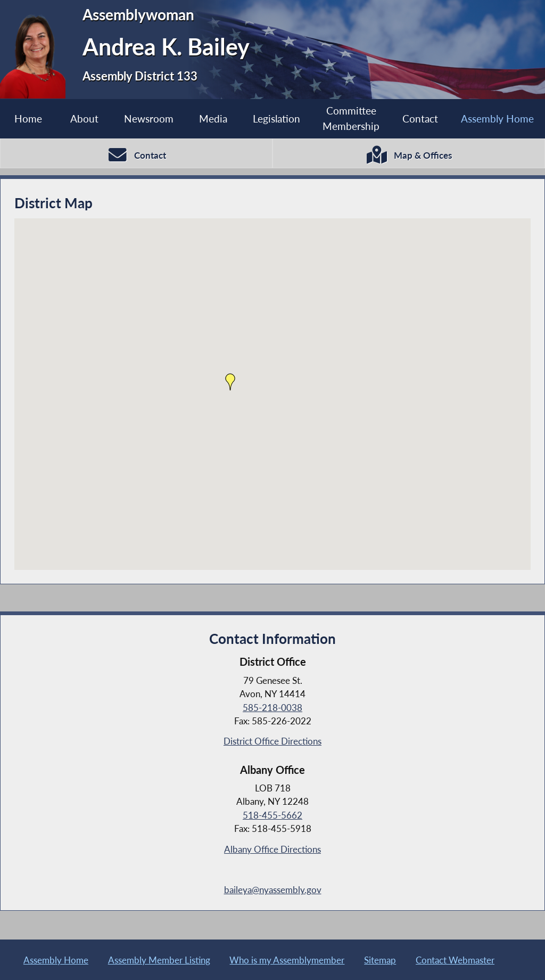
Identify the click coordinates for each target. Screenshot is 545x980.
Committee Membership (351, 118)
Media (213, 119)
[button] (230, 383)
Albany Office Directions (272, 850)
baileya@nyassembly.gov (273, 891)
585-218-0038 (272, 709)
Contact (420, 119)
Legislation (276, 119)
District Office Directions (272, 742)
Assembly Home (497, 119)
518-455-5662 (272, 816)
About (84, 119)
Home (28, 119)
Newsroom (149, 119)
